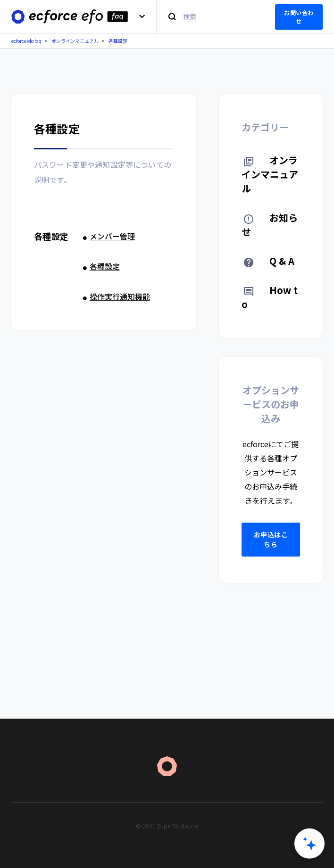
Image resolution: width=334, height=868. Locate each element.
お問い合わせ (299, 17)
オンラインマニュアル (75, 41)
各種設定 (118, 41)
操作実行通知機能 (120, 296)
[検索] (210, 17)
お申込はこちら (271, 539)
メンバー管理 (112, 236)
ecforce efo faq (26, 41)
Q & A (269, 261)
